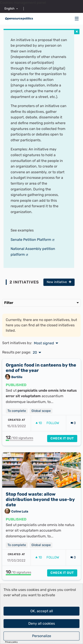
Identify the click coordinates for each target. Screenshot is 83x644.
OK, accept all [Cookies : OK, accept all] (42, 611)
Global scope (41, 411)
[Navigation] (77, 19)
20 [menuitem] (35, 353)
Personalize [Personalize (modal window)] (42, 636)
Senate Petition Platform (33, 240)
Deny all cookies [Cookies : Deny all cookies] (42, 623)
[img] (77, 19)
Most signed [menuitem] (44, 343)
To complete (17, 411)
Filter (41, 303)
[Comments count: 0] (73, 423)
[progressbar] (19, 440)
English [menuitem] (10, 9)
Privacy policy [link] (11, 642)
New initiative (59, 282)
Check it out (62, 438)
